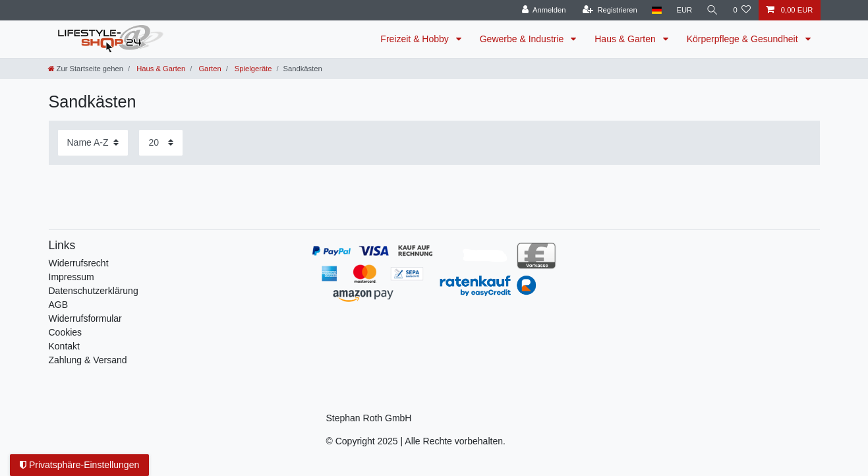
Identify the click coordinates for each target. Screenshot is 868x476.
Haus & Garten (626, 39)
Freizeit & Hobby (416, 39)
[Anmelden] (544, 10)
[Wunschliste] (742, 10)
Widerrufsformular (85, 318)
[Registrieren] (610, 10)
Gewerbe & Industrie (523, 39)
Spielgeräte (252, 69)
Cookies (66, 332)
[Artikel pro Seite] (161, 143)
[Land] (657, 10)
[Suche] (712, 10)
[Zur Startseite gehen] (86, 69)
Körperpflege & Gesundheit (744, 39)
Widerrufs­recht (79, 263)
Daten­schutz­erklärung (94, 291)
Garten (209, 69)
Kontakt (64, 346)
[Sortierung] (93, 143)
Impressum (72, 277)
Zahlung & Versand (88, 360)
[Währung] (684, 10)
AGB (59, 305)
